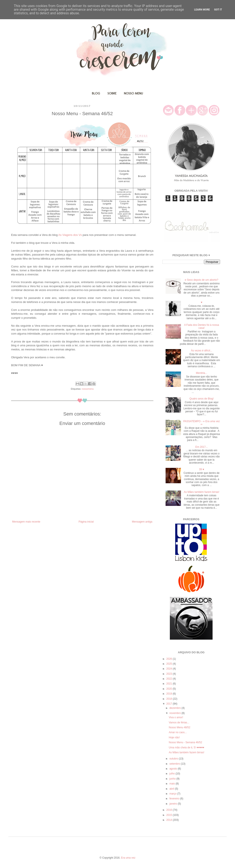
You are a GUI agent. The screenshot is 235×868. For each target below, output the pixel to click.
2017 (170, 704)
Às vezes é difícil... (202, 351)
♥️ (202, 302)
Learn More (202, 10)
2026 (170, 659)
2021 (170, 684)
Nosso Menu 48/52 (180, 727)
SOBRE (112, 93)
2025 (170, 664)
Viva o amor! (176, 717)
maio (173, 784)
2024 (170, 669)
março (173, 794)
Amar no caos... (178, 732)
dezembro (176, 708)
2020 (170, 689)
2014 (170, 820)
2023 (170, 674)
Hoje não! (174, 737)
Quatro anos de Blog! (202, 399)
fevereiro (175, 799)
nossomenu (88, 389)
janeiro (174, 804)
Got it (218, 10)
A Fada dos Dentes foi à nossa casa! (202, 326)
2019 (170, 694)
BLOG (96, 93)
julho (173, 774)
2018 (170, 699)
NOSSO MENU (133, 93)
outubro (174, 759)
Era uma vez (128, 858)
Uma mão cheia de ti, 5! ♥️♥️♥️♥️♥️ (187, 748)
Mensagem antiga (142, 522)
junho (173, 779)
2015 (170, 815)
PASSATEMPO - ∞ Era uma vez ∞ (202, 423)
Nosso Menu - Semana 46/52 (185, 742)
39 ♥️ (201, 469)
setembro (175, 764)
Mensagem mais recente (26, 522)
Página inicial (86, 522)
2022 (170, 679)
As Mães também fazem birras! (201, 492)
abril (172, 789)
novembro (176, 713)
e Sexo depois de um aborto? (202, 280)
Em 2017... (201, 447)
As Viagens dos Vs (70, 235)
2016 (170, 810)
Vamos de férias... (179, 723)
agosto (174, 769)
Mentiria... (202, 373)
